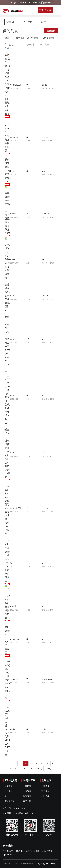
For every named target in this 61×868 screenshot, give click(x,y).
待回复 (19, 38)
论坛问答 (9, 791)
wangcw (14, 137)
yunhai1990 (16, 85)
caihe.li (45, 85)
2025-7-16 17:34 (48, 610)
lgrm (12, 171)
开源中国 (19, 851)
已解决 (48, 38)
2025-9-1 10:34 (48, 88)
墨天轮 (29, 851)
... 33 (24, 769)
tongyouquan (48, 679)
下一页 (49, 769)
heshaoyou (47, 214)
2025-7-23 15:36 (48, 567)
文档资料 (27, 791)
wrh (12, 296)
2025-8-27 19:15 (48, 175)
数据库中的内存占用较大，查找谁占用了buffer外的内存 (7, 339)
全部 (7, 38)
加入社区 (9, 796)
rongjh (13, 606)
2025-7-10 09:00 (48, 683)
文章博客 (27, 786)
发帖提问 (51, 31)
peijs (13, 729)
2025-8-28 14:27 (48, 141)
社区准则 (45, 786)
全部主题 (28, 22)
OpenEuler (7, 855)
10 (16, 769)
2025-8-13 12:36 (48, 399)
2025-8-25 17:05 (48, 217)
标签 (44, 22)
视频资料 (27, 796)
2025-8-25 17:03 (48, 263)
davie (13, 259)
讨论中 (33, 38)
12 (28, 339)
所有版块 (10, 22)
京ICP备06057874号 (47, 864)
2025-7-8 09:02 (48, 733)
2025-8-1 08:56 (48, 512)
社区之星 (45, 796)
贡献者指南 (10, 801)
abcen (13, 214)
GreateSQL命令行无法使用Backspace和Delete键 (7, 680)
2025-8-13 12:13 (48, 456)
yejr (44, 259)
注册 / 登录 (45, 10)
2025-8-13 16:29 (48, 343)
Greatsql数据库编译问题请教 (7, 607)
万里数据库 (8, 851)
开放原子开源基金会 (43, 851)
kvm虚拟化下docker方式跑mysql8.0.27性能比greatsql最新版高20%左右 (7, 84)
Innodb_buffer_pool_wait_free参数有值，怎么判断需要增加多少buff (7, 397)
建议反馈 (45, 791)
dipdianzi (15, 639)
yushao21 (15, 679)
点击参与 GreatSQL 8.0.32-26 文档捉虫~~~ (31, 2)
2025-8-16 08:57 (48, 299)
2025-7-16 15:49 (48, 643)
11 (28, 563)
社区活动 (9, 786)
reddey (45, 137)
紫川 (12, 563)
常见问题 (27, 801)
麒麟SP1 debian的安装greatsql (7, 171)
